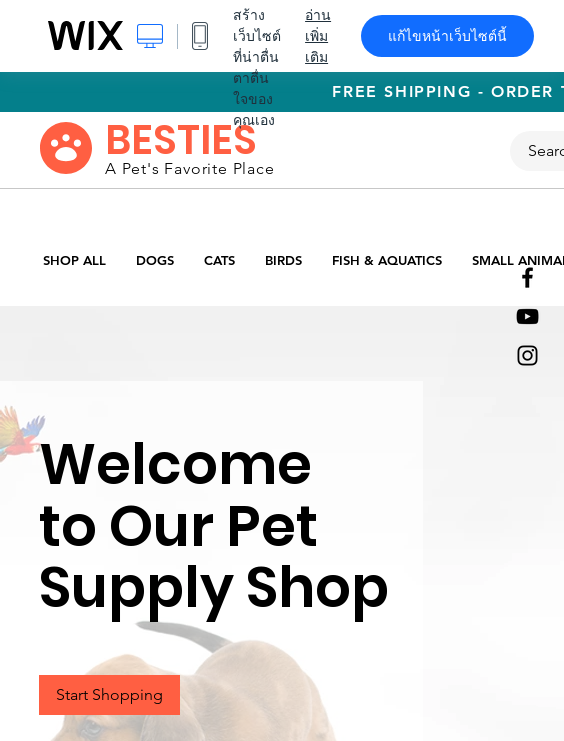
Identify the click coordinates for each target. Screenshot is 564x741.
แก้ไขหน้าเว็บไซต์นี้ (447, 36)
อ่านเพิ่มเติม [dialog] (318, 36)
